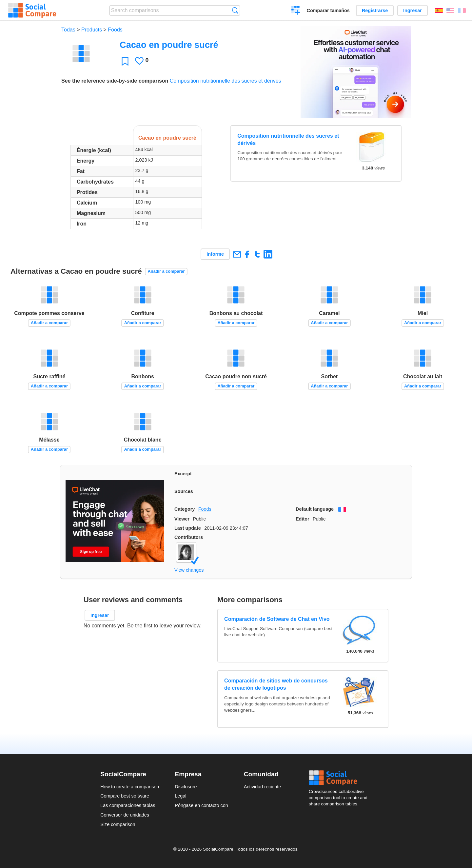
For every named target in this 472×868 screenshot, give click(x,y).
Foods (115, 30)
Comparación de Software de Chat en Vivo (277, 619)
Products (92, 30)
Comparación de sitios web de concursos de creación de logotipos (276, 684)
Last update (188, 528)
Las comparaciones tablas (128, 805)
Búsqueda (235, 10)
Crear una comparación (296, 11)
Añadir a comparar (166, 271)
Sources (184, 491)
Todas (68, 30)
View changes (189, 570)
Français (462, 10)
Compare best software (125, 796)
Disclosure (186, 787)
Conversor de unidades (125, 815)
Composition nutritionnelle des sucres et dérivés (226, 81)
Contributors (189, 537)
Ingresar (413, 10)
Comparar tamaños (328, 10)
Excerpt (183, 474)
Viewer (182, 519)
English (450, 10)
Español (439, 10)
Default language (315, 509)
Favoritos (125, 61)
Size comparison (118, 824)
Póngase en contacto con (201, 805)
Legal (180, 796)
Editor (303, 519)
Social (340, 778)
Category (185, 509)
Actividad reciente (263, 787)
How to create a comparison (130, 787)
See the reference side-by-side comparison (115, 81)
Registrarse (375, 10)
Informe (215, 254)
